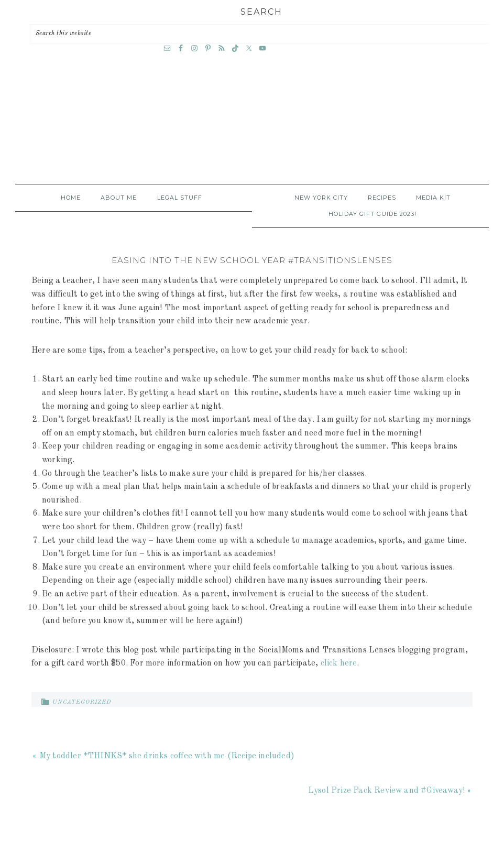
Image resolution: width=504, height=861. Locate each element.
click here (339, 663)
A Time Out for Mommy (252, 127)
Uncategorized (82, 702)
